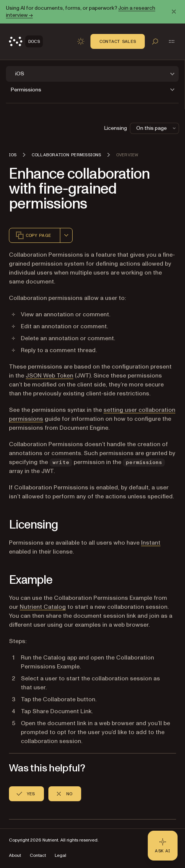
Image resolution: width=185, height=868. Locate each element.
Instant (151, 543)
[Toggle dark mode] (81, 41)
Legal (60, 856)
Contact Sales (118, 41)
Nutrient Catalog (43, 607)
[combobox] (66, 235)
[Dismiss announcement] (174, 12)
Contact (38, 856)
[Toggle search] (155, 41)
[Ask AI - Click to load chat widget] (163, 846)
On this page (157, 128)
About (15, 856)
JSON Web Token (50, 376)
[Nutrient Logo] (26, 41)
